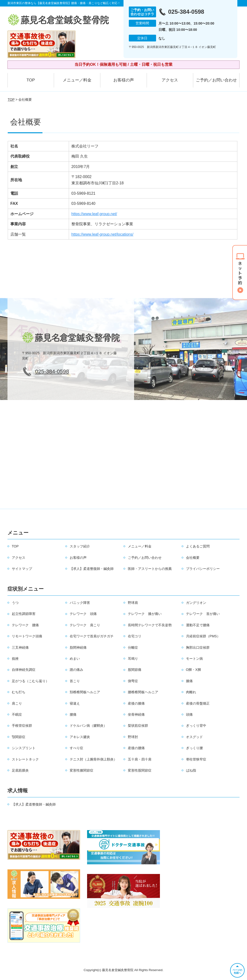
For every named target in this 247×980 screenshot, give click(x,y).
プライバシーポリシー (203, 569)
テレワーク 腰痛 (25, 625)
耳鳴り (133, 659)
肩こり (17, 703)
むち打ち (19, 692)
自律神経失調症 (24, 670)
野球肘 (133, 737)
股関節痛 (135, 670)
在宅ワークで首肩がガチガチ (92, 636)
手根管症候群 (22, 726)
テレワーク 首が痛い (203, 614)
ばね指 (191, 770)
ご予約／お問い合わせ (216, 80)
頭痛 (189, 714)
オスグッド (194, 737)
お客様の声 (124, 80)
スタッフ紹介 (80, 546)
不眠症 (17, 714)
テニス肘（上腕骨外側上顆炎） (93, 759)
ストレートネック (25, 759)
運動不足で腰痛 (198, 625)
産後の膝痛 (136, 703)
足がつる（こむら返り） (30, 681)
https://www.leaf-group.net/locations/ (102, 234)
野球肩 (133, 603)
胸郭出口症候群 (198, 647)
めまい (75, 659)
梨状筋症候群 (138, 726)
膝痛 (189, 681)
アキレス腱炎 (80, 737)
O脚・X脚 (193, 670)
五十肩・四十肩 (140, 759)
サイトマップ (22, 569)
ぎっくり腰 (194, 748)
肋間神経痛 (78, 647)
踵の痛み (76, 670)
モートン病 (194, 659)
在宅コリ (135, 636)
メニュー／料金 (77, 80)
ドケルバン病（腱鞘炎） (88, 726)
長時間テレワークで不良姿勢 (150, 625)
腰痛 (73, 714)
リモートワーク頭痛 (27, 636)
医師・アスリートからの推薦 (150, 569)
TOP (31, 80)
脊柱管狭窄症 (196, 759)
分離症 (133, 647)
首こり (75, 681)
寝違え (75, 703)
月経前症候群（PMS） (203, 636)
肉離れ (191, 692)
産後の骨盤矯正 (198, 703)
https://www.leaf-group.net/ (94, 214)
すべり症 (76, 748)
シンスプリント (24, 748)
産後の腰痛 (136, 748)
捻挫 (15, 659)
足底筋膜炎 (20, 770)
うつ (15, 603)
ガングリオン (196, 603)
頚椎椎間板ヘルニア (85, 692)
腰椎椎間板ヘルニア (143, 692)
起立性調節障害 (24, 614)
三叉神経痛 (20, 647)
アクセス (170, 80)
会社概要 (193, 558)
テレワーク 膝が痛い (145, 614)
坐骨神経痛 (136, 714)
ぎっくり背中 (196, 726)
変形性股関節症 (140, 770)
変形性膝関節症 (82, 770)
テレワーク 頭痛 (83, 614)
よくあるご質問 (198, 546)
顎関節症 (19, 737)
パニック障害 (80, 603)
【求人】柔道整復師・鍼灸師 (92, 569)
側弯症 (133, 681)
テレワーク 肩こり (85, 625)
